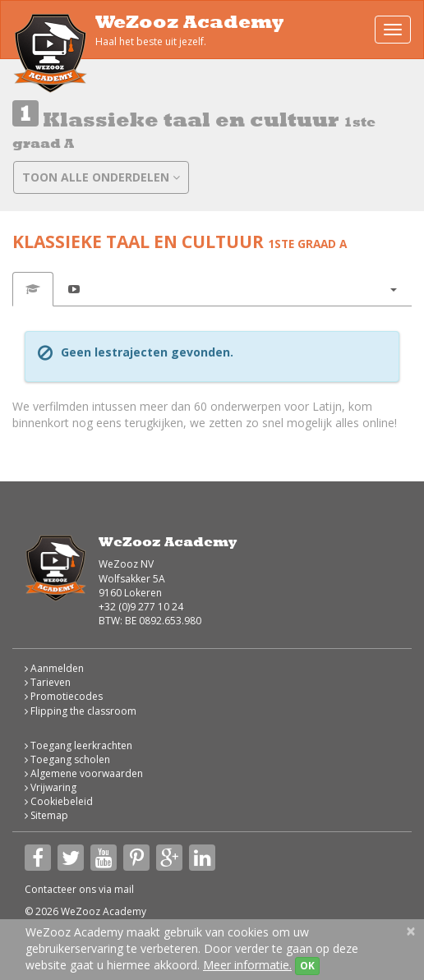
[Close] (411, 931)
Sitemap (46, 815)
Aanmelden (54, 668)
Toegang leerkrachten (78, 745)
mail (124, 889)
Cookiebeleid (59, 801)
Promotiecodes (64, 696)
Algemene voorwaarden (84, 773)
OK (307, 966)
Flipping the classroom (81, 711)
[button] (393, 289)
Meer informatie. (247, 965)
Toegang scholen (67, 759)
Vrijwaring (51, 787)
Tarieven (48, 682)
